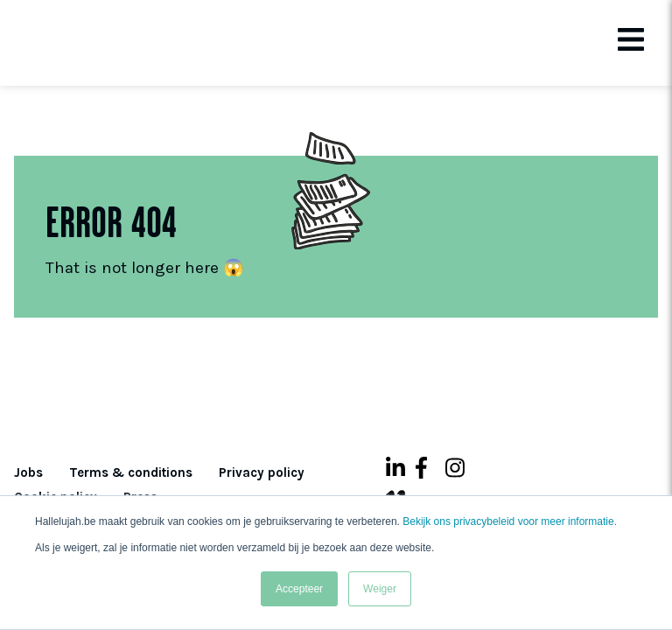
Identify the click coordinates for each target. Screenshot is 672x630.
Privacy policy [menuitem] (262, 472)
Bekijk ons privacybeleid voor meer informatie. (510, 521)
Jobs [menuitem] (28, 472)
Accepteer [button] (299, 589)
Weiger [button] (380, 589)
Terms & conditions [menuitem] (131, 472)
